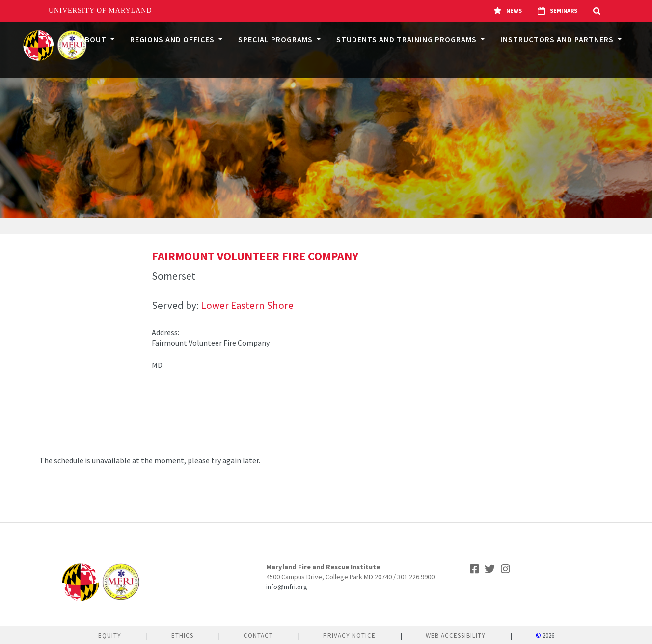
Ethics (182, 635)
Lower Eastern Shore (247, 305)
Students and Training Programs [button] (407, 39)
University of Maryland (100, 11)
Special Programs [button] (276, 39)
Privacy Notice (349, 635)
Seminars (557, 11)
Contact (258, 635)
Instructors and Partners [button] (558, 39)
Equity (110, 635)
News (508, 11)
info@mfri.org (287, 587)
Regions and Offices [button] (173, 39)
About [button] (94, 39)
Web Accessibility (456, 635)
